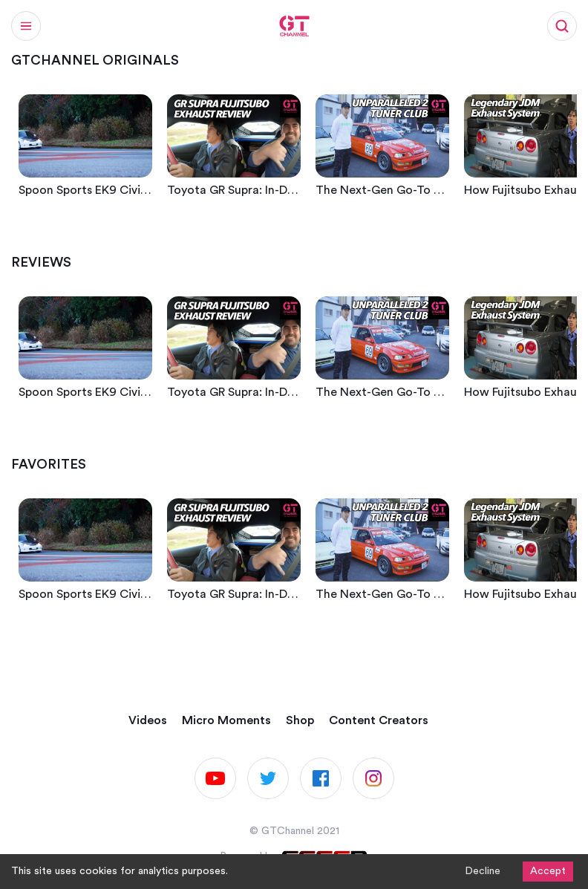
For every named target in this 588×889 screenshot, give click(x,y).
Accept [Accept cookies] (548, 871)
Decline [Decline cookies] (483, 871)
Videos (148, 720)
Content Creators (379, 720)
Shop (300, 720)
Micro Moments (226, 720)
